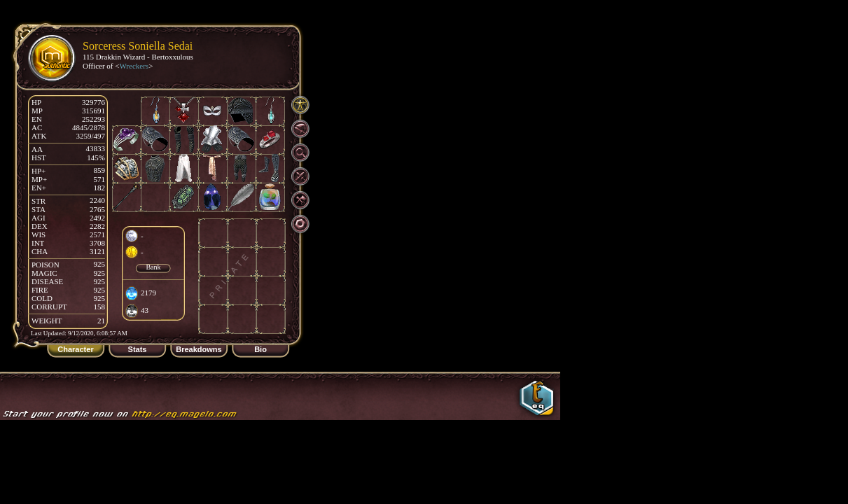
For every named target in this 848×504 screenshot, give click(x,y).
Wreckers (134, 66)
